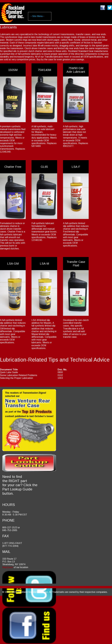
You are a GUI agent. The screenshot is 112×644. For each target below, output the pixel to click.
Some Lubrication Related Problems (19, 375)
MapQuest (8, 567)
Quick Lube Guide (9, 372)
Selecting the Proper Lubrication (16, 378)
